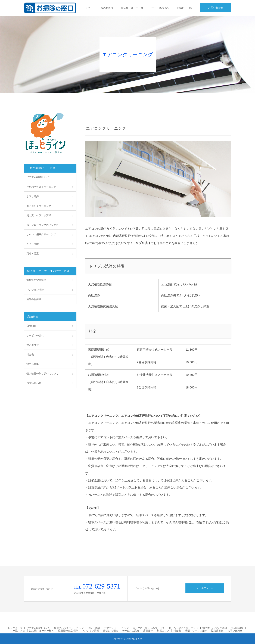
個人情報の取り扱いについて (42, 374)
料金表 (30, 354)
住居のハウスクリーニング (41, 187)
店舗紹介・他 (184, 8)
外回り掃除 (33, 244)
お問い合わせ (216, 8)
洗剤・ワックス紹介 (196, 631)
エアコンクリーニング (39, 206)
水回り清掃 (33, 196)
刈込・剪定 (33, 253)
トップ (86, 8)
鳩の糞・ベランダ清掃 (39, 215)
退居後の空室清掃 (36, 280)
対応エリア (33, 345)
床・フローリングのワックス (42, 225)
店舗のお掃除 (34, 299)
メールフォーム (205, 588)
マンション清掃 (35, 290)
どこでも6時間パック (38, 177)
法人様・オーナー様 (132, 8)
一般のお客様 (106, 8)
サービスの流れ (160, 8)
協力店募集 (33, 364)
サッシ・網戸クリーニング (41, 234)
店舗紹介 (31, 326)
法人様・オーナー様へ (42, 631)
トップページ (15, 628)
